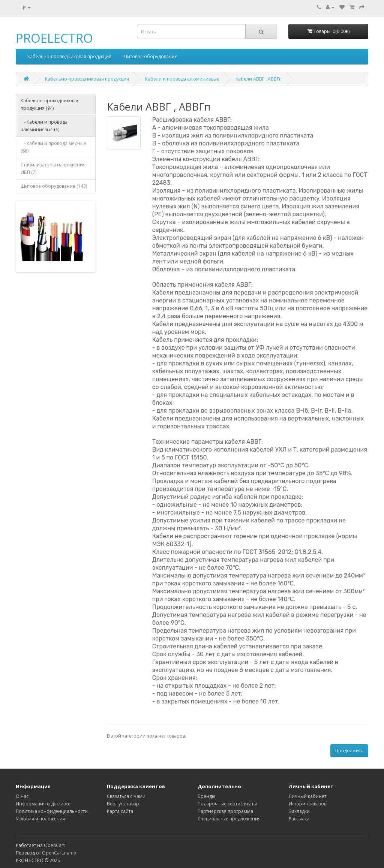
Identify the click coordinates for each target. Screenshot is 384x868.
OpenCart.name (59, 853)
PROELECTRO (54, 38)
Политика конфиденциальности (52, 811)
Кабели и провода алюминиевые (182, 79)
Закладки (299, 811)
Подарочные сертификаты (227, 804)
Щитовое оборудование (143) (54, 186)
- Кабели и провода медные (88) (53, 147)
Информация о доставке (43, 804)
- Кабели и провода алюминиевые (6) (44, 126)
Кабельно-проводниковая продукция (69, 56)
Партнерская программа (225, 811)
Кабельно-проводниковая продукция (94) (50, 104)
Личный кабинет (307, 796)
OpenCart (54, 845)
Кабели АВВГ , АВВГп (259, 79)
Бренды (206, 796)
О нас (22, 796)
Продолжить (349, 751)
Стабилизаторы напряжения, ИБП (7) (54, 168)
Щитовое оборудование (150, 56)
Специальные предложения (229, 819)
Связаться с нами (126, 796)
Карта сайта (120, 811)
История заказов (307, 804)
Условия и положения (40, 819)
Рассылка (299, 819)
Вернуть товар (123, 804)
